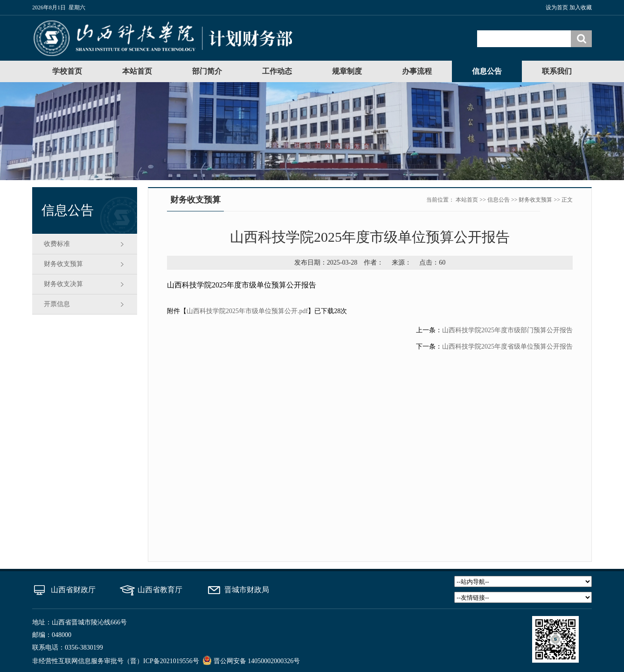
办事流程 (417, 71)
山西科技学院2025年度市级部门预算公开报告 (507, 330)
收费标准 (57, 244)
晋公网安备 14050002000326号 (257, 661)
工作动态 (277, 71)
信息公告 (487, 71)
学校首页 (67, 71)
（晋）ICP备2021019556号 (161, 661)
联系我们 (557, 71)
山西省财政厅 (73, 590)
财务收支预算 (63, 264)
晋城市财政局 (247, 590)
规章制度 (347, 71)
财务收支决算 (63, 284)
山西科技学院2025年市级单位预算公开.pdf (247, 311)
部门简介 (207, 71)
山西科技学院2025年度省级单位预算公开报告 (507, 346)
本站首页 (137, 71)
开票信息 (57, 304)
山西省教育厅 (160, 590)
